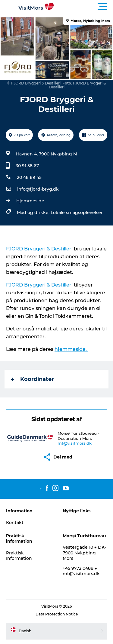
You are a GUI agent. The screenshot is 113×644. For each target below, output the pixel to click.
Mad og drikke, (34, 213)
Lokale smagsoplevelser (77, 213)
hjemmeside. (71, 349)
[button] (84, 7)
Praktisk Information (19, 556)
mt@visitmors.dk (75, 443)
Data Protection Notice (57, 614)
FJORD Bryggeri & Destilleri (39, 249)
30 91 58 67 (27, 166)
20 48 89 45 (29, 177)
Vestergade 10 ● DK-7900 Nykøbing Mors (84, 553)
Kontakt (15, 523)
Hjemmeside (30, 201)
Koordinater (32, 379)
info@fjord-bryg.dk (38, 189)
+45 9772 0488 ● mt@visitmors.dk (81, 571)
